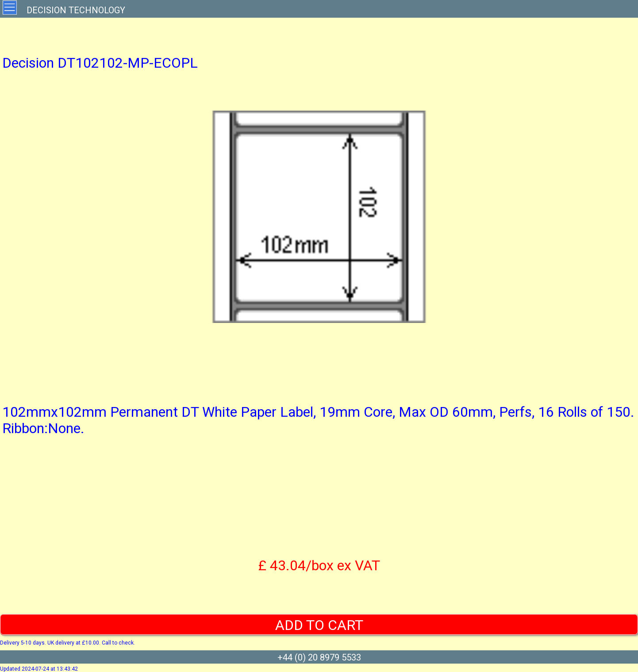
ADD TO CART (319, 625)
